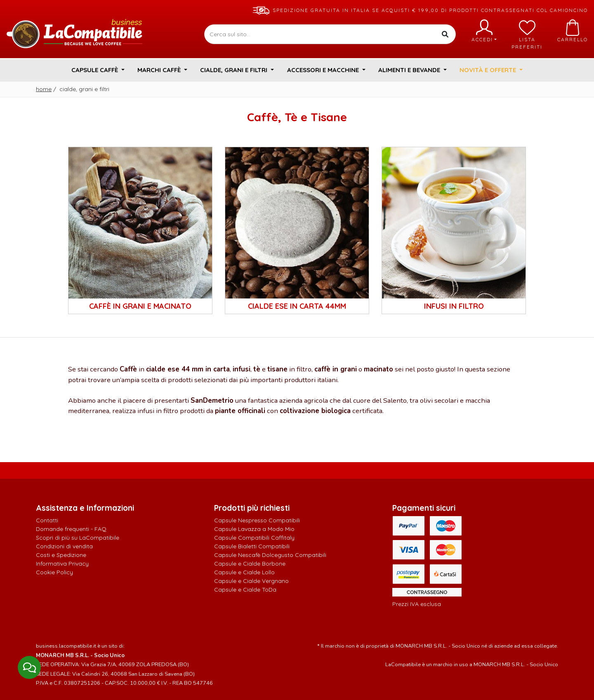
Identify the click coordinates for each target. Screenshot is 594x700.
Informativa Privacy (62, 564)
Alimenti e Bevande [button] (410, 70)
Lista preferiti (527, 35)
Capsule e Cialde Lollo (244, 572)
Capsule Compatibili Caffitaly (254, 538)
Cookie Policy (54, 572)
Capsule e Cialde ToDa (245, 590)
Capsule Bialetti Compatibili (252, 546)
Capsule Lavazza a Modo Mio (254, 529)
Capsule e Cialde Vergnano (251, 581)
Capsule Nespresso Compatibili (257, 520)
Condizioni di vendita (64, 546)
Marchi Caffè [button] (160, 70)
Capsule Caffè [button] (95, 70)
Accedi (484, 31)
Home (44, 89)
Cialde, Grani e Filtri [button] (235, 70)
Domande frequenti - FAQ (71, 529)
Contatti (47, 520)
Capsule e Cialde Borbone (250, 564)
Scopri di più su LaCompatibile (78, 538)
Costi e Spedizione (61, 555)
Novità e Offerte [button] (489, 70)
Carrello (573, 31)
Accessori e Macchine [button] (324, 70)
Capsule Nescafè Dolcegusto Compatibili (270, 555)
